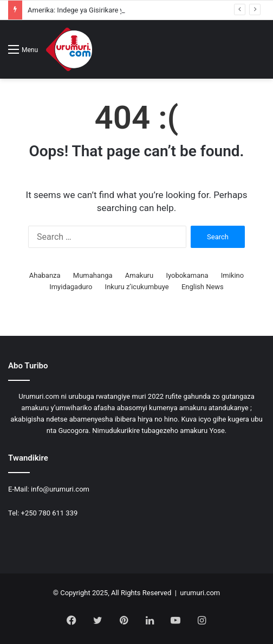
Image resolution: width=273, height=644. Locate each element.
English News (203, 287)
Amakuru (139, 275)
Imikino (232, 275)
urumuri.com (200, 593)
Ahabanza (45, 275)
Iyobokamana (187, 275)
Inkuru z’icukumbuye (137, 287)
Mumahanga (93, 275)
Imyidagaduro (71, 287)
